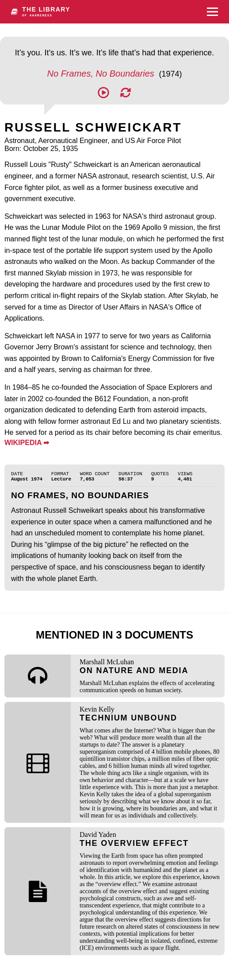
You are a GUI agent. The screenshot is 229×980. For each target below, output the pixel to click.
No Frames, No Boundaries (102, 74)
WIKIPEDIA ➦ (27, 443)
